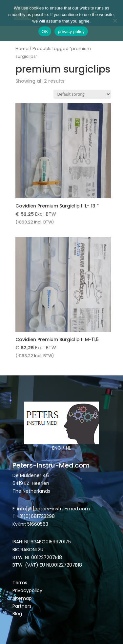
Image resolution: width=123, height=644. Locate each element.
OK (45, 32)
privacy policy (71, 32)
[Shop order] (82, 94)
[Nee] (115, 21)
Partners (22, 606)
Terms (20, 583)
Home (22, 49)
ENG (57, 448)
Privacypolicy (27, 590)
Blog (17, 614)
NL (68, 448)
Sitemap (23, 598)
